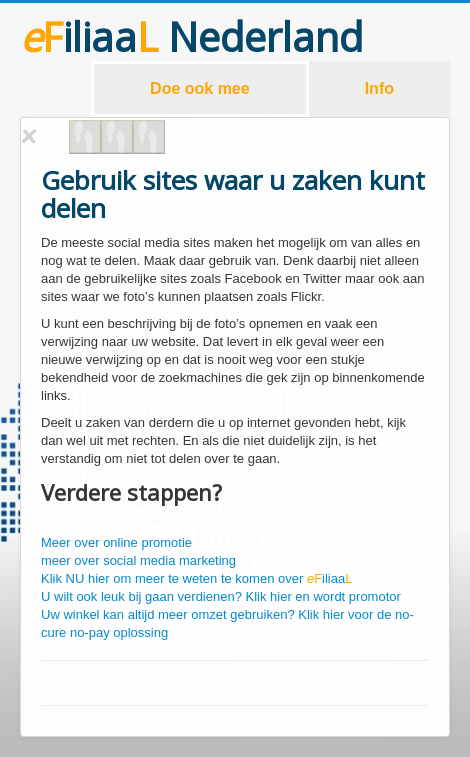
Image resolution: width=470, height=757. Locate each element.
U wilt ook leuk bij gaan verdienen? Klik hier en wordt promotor (221, 596)
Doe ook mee (200, 88)
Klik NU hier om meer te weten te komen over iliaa (196, 578)
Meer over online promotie (116, 542)
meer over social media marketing (138, 560)
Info (379, 88)
